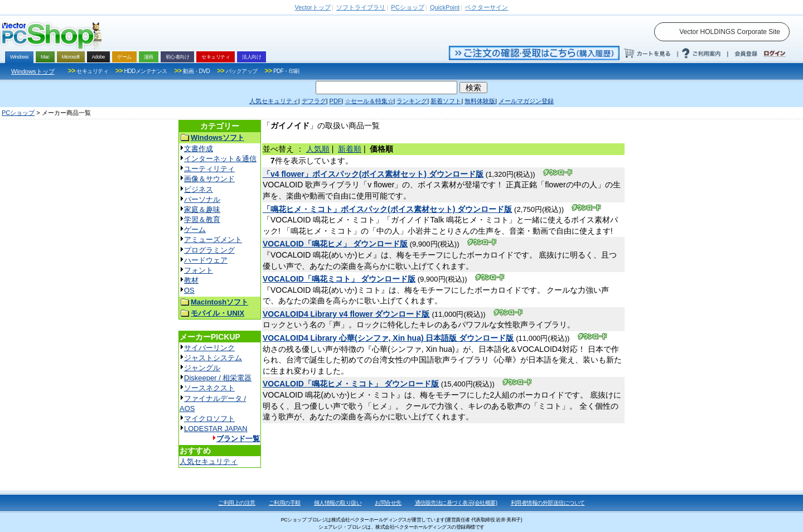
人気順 (318, 149)
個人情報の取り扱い (338, 503)
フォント (199, 270)
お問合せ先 (388, 503)
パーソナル (202, 199)
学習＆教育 (202, 219)
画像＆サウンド (209, 179)
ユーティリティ (209, 169)
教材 (191, 280)
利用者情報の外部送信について (548, 503)
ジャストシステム (213, 358)
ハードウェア (206, 260)
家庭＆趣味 (202, 209)
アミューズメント (213, 240)
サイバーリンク (209, 348)
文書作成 (199, 149)
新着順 (350, 149)
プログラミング (209, 250)
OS (189, 290)
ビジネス (199, 189)
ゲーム (195, 229)
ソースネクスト (209, 388)
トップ (313, 7)
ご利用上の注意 (237, 503)
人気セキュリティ (209, 461)
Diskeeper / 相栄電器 (218, 378)
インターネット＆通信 (220, 159)
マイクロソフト (209, 419)
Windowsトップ (33, 71)
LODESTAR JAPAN (216, 429)
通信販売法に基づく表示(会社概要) (456, 503)
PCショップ (18, 113)
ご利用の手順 (285, 503)
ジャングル (202, 368)
